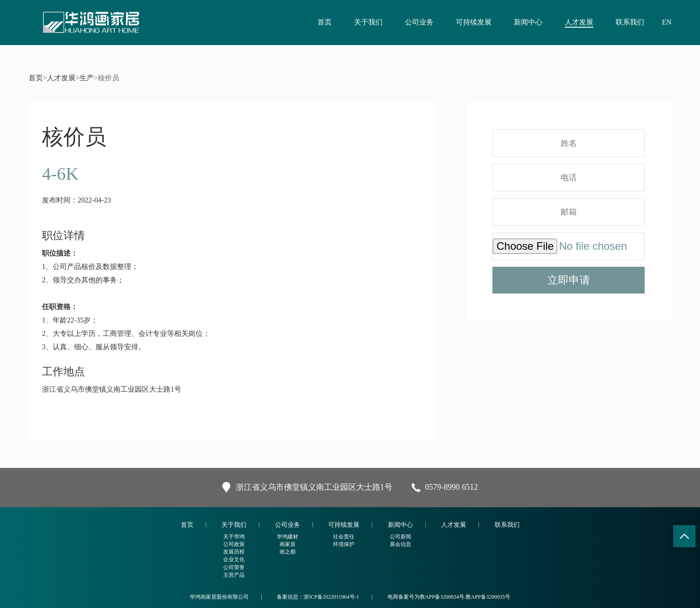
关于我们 (368, 22)
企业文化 (234, 559)
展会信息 (400, 544)
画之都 (287, 552)
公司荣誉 (234, 567)
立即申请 (569, 280)
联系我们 (630, 22)
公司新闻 (400, 537)
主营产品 (234, 575)
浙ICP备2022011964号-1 (331, 597)
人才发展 (579, 22)
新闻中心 (528, 22)
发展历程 (234, 552)
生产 (87, 78)
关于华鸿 (234, 537)
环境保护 (344, 544)
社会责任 (344, 537)
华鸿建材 (287, 537)
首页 (325, 22)
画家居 (287, 544)
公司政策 (234, 544)
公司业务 (419, 22)
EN (667, 22)
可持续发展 (474, 22)
